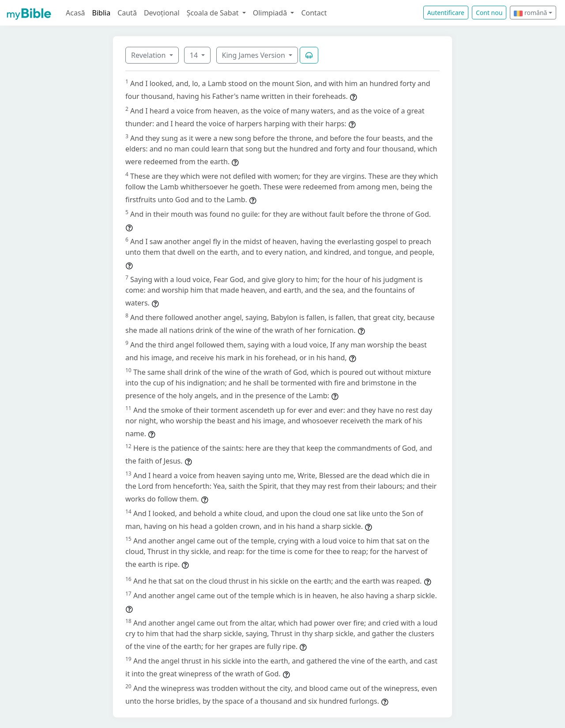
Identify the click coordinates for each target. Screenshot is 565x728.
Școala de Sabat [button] (214, 13)
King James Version (255, 55)
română (530, 13)
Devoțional (162, 13)
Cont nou (489, 13)
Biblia (102, 13)
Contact (314, 13)
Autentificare (446, 13)
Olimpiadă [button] (271, 13)
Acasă (75, 13)
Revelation (149, 55)
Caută (127, 13)
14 (195, 55)
